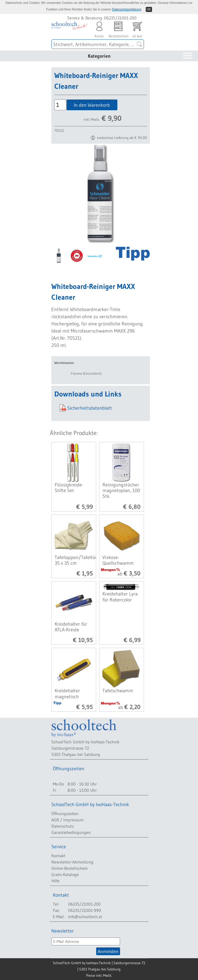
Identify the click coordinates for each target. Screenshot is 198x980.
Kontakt (58, 856)
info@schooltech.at (85, 917)
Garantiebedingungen (71, 832)
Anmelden (108, 951)
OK (149, 9)
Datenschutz (63, 826)
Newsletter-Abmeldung (72, 862)
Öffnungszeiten (65, 814)
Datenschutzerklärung (126, 9)
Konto (99, 28)
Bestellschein (118, 28)
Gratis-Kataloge (65, 875)
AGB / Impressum (67, 820)
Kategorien (99, 56)
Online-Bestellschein (70, 868)
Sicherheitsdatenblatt (90, 408)
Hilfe (55, 881)
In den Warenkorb (92, 105)
